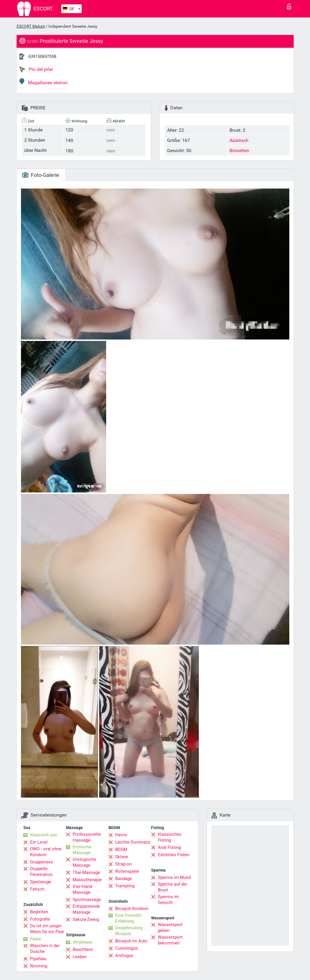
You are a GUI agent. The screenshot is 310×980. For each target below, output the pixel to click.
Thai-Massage (86, 872)
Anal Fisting (169, 847)
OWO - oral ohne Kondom (46, 852)
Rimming (39, 966)
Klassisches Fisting (170, 837)
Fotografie (40, 919)
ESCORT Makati (31, 26)
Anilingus (124, 956)
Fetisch (37, 889)
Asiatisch (239, 140)
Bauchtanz (83, 949)
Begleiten (39, 912)
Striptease (83, 942)
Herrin (121, 835)
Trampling (125, 886)
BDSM (121, 849)
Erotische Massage (82, 850)
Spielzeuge (41, 882)
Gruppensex (41, 862)
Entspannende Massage (86, 909)
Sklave (122, 857)
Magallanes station (44, 82)
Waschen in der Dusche (45, 949)
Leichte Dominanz (133, 842)
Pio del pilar (36, 69)
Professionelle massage (87, 837)
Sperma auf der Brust (172, 887)
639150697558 (42, 57)
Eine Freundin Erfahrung (128, 918)
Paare (36, 939)
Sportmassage (87, 900)
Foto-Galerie (41, 175)
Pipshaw (38, 959)
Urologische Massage (84, 862)
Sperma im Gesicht (168, 900)
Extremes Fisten (174, 855)
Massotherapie (87, 880)
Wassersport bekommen (170, 940)
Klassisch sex (43, 835)
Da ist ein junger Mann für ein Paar (47, 929)
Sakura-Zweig (86, 919)
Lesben (80, 957)
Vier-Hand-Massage (83, 889)
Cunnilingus (127, 948)
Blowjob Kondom (132, 909)
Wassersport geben (170, 928)
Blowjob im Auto (131, 941)
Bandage (124, 879)
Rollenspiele (127, 871)
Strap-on (123, 864)
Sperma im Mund (174, 877)
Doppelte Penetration (41, 872)
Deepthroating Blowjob (129, 931)
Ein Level (39, 842)
